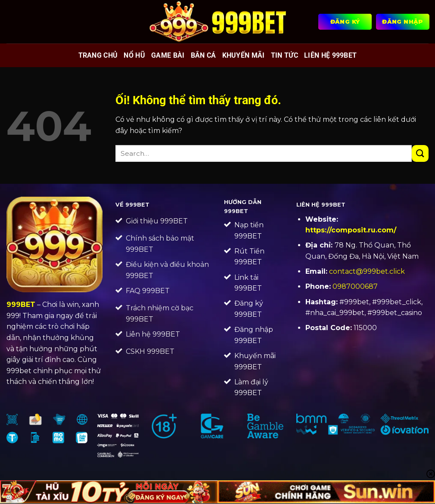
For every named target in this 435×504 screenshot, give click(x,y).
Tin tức (284, 55)
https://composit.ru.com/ (351, 230)
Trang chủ (98, 55)
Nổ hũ (134, 55)
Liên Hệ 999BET (330, 55)
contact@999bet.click (367, 271)
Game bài (168, 55)
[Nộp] (420, 153)
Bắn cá (204, 55)
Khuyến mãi (244, 55)
